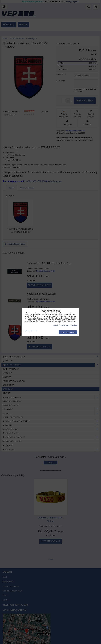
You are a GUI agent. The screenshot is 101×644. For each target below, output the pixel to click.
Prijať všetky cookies (68, 332)
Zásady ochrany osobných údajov (65, 325)
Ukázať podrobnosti (31, 331)
